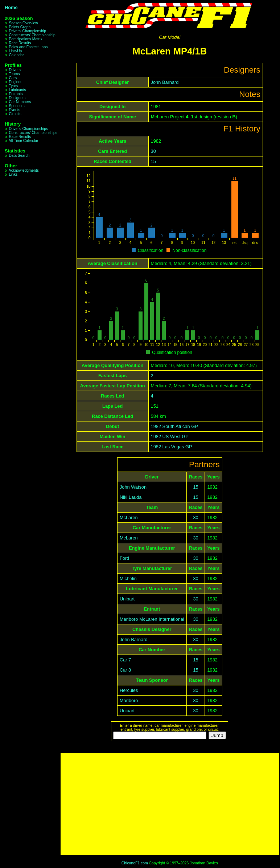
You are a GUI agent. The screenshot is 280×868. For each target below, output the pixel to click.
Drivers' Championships (28, 129)
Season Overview (23, 23)
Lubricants (17, 90)
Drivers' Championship (27, 31)
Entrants (16, 94)
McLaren (129, 517)
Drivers (15, 70)
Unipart (127, 599)
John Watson (133, 487)
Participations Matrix (25, 39)
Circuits (15, 114)
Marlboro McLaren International (152, 619)
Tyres (13, 86)
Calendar (16, 55)
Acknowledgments (24, 170)
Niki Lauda (131, 497)
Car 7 (125, 660)
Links (13, 174)
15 (153, 161)
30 (153, 151)
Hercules (129, 690)
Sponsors (17, 106)
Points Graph (20, 27)
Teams (14, 74)
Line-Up (15, 51)
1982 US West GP (170, 437)
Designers (17, 98)
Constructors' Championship (32, 35)
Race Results (20, 43)
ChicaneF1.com (135, 863)
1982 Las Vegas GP (172, 447)
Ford (124, 558)
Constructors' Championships (33, 133)
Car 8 (125, 670)
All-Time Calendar (24, 141)
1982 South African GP (174, 426)
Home (11, 7)
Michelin (128, 578)
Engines (15, 82)
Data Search (19, 156)
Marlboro (129, 700)
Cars (13, 78)
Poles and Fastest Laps (28, 47)
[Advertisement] (170, 804)
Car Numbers (20, 102)
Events (14, 110)
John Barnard (165, 82)
